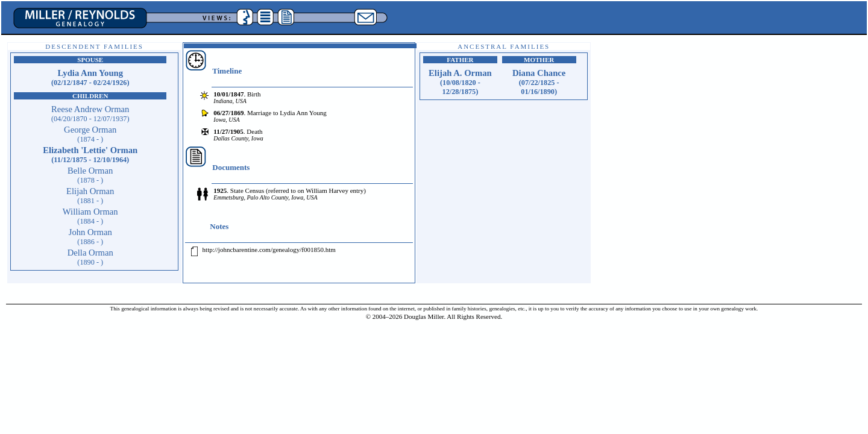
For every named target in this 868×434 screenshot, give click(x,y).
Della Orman (90, 257)
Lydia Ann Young (90, 77)
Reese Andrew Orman (90, 114)
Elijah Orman (90, 196)
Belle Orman (90, 175)
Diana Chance (539, 82)
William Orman (90, 216)
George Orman (90, 134)
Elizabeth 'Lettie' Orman (90, 155)
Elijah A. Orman (460, 82)
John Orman (90, 237)
